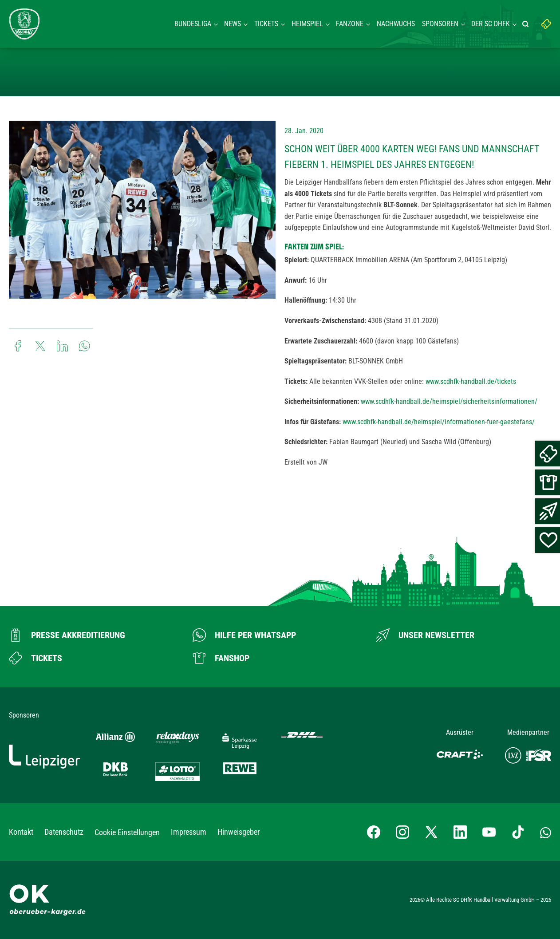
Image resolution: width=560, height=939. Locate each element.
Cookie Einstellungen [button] (127, 832)
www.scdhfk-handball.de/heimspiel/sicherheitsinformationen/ (449, 401)
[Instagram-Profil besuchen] (402, 832)
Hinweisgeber (239, 832)
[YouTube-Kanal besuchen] (489, 832)
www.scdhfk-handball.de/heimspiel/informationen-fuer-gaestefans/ (439, 422)
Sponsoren (440, 24)
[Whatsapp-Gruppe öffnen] (546, 832)
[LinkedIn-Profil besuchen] (460, 832)
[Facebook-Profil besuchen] (374, 832)
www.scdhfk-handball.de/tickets (471, 381)
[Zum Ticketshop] (35, 658)
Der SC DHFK (491, 24)
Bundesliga (193, 24)
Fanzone (350, 24)
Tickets (266, 24)
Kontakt (21, 832)
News (233, 24)
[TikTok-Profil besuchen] (518, 832)
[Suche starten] (527, 24)
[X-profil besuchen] (431, 832)
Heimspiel (307, 24)
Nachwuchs (396, 24)
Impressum (189, 832)
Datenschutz (64, 832)
